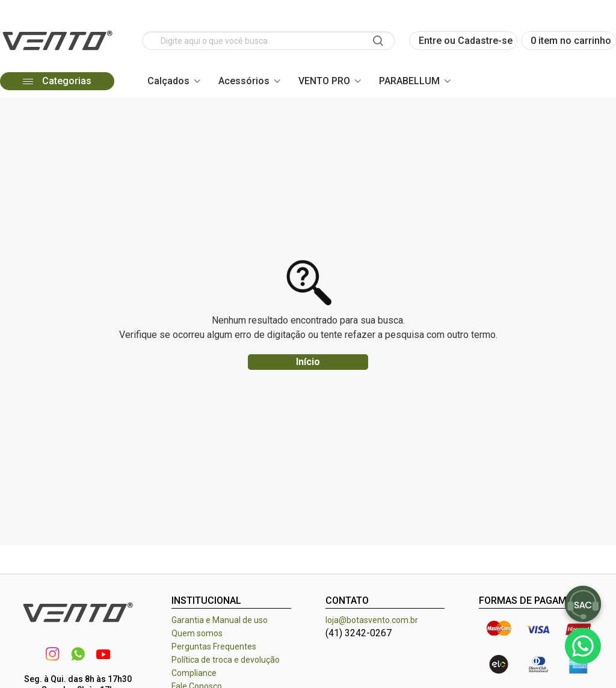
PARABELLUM (409, 81)
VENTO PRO (324, 81)
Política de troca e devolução (226, 660)
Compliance (194, 673)
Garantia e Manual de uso (220, 620)
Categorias (57, 81)
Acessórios (244, 81)
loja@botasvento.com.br (372, 620)
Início (308, 362)
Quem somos (197, 633)
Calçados (168, 81)
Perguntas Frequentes (214, 647)
